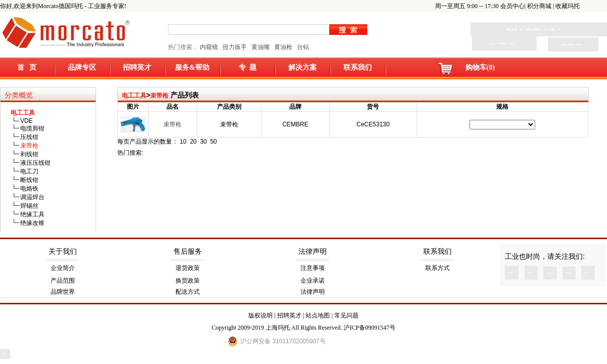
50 (213, 142)
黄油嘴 (261, 47)
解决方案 (302, 67)
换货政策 (188, 281)
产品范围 (63, 281)
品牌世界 (63, 292)
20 (193, 142)
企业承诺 (313, 281)
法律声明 (313, 252)
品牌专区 (82, 67)
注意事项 (313, 268)
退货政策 (188, 268)
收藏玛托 (568, 6)
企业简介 (63, 268)
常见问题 (346, 315)
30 (203, 142)
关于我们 (63, 252)
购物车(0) (480, 67)
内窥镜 (209, 47)
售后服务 (188, 252)
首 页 (27, 67)
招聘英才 (137, 67)
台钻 (302, 47)
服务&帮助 (192, 67)
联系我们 (358, 67)
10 (183, 142)
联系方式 (438, 268)
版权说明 (261, 315)
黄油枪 (283, 47)
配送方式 (188, 292)
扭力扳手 (235, 47)
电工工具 (134, 96)
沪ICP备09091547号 (370, 328)
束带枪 (159, 96)
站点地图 (318, 315)
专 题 (248, 67)
